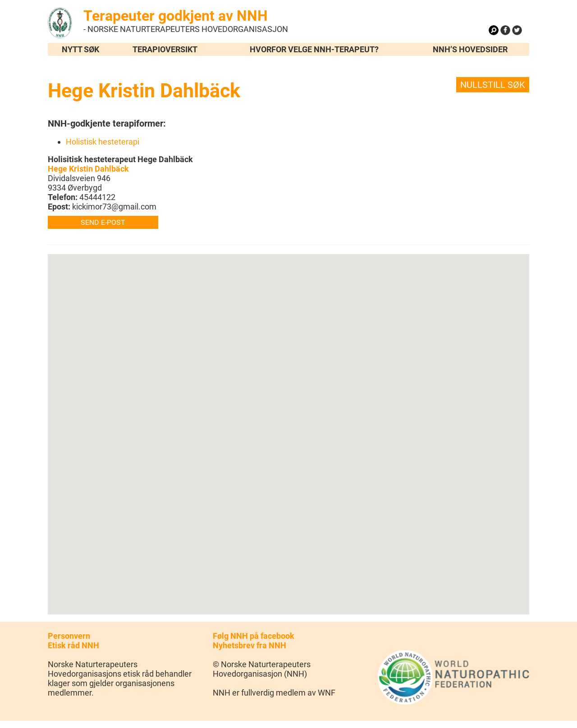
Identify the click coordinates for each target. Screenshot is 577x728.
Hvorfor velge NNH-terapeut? (314, 49)
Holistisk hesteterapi (103, 142)
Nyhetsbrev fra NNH (250, 645)
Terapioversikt (165, 49)
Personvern (69, 636)
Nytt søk (80, 49)
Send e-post (103, 222)
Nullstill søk (493, 85)
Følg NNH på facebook (254, 636)
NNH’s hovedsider (470, 49)
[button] (288, 426)
